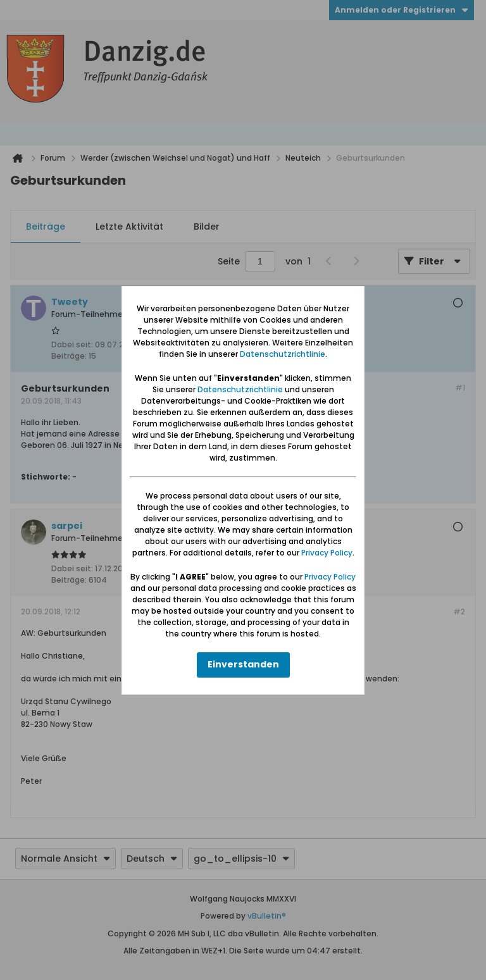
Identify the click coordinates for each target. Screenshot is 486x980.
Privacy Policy (327, 553)
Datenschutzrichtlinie (283, 354)
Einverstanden (243, 664)
